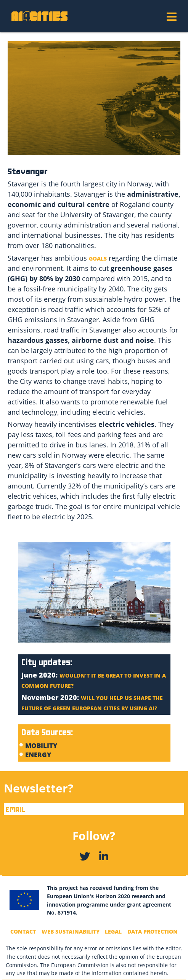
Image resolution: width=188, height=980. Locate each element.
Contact (23, 931)
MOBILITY (41, 745)
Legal (113, 931)
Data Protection (153, 931)
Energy (39, 755)
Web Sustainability (71, 931)
